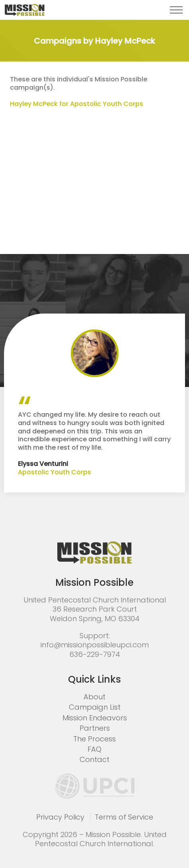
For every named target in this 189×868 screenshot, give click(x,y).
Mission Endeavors (95, 718)
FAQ (94, 749)
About (94, 697)
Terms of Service (124, 817)
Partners (95, 728)
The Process (94, 739)
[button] (176, 10)
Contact (94, 759)
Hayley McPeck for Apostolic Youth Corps (77, 104)
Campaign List (95, 707)
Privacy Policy (60, 817)
